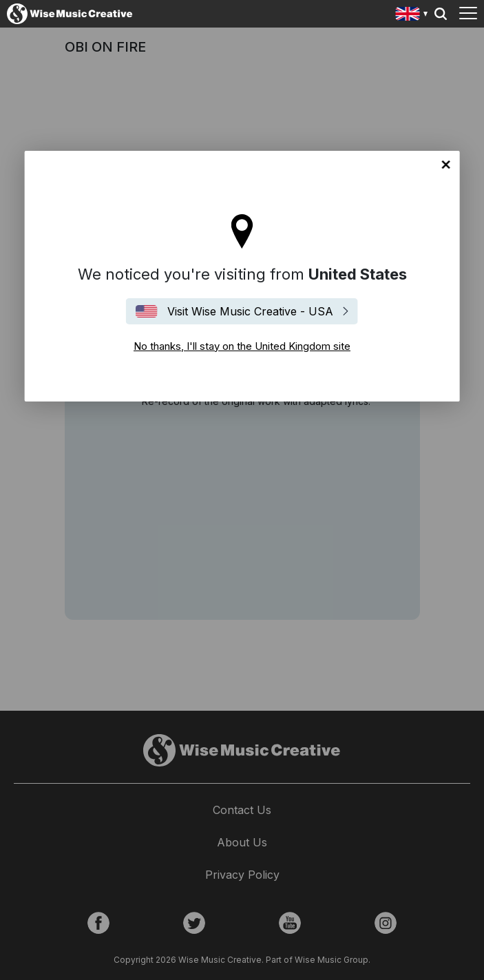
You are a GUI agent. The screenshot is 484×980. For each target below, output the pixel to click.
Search (441, 14)
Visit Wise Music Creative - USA (250, 311)
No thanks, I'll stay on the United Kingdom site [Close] (446, 165)
